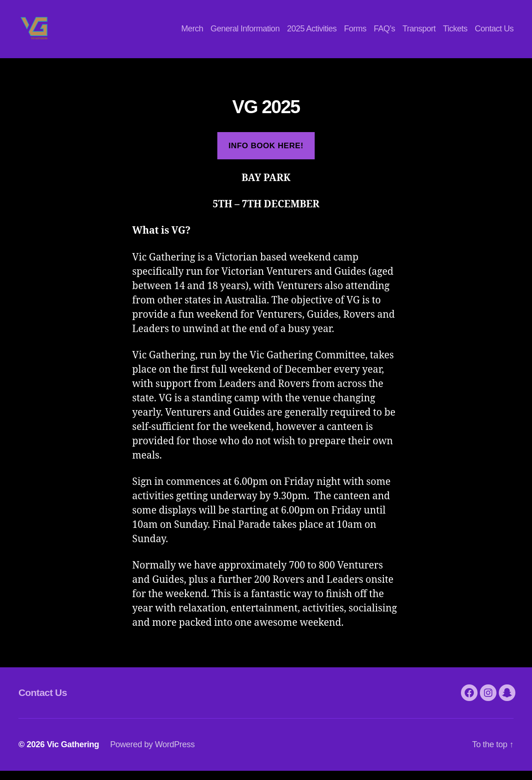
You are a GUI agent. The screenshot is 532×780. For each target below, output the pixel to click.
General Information (245, 33)
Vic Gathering (73, 754)
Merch (192, 33)
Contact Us (494, 33)
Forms (355, 33)
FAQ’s (384, 33)
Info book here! (266, 155)
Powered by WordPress (152, 754)
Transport (419, 33)
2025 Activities (312, 33)
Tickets (455, 33)
